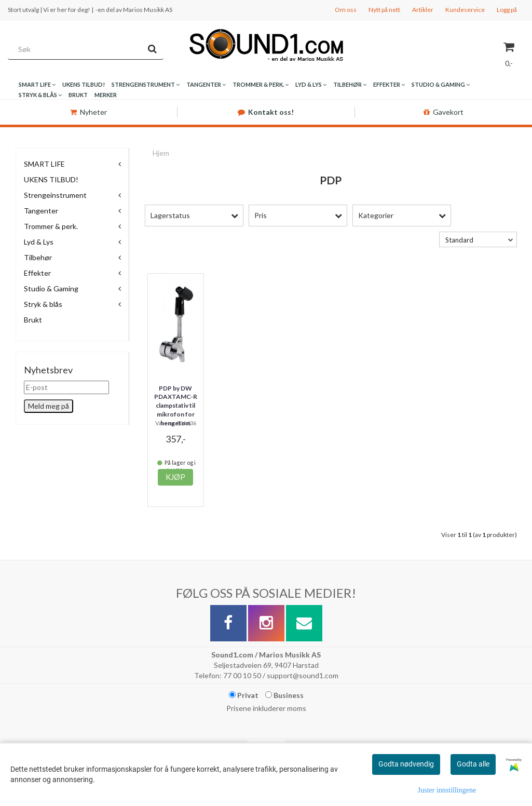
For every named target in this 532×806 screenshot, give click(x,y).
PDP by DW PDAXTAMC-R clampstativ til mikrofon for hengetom (176, 406)
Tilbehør (38, 257)
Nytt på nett (384, 10)
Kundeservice (465, 10)
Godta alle (473, 764)
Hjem (161, 153)
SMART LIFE (44, 164)
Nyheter (88, 112)
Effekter (37, 273)
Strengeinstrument (55, 195)
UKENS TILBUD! (51, 179)
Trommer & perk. (51, 226)
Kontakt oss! (266, 112)
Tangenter (41, 211)
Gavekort (444, 112)
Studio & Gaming (51, 288)
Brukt (33, 320)
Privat (244, 695)
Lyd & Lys (39, 242)
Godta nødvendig (406, 764)
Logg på (507, 10)
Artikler (423, 10)
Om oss (346, 10)
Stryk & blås (43, 304)
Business (284, 695)
